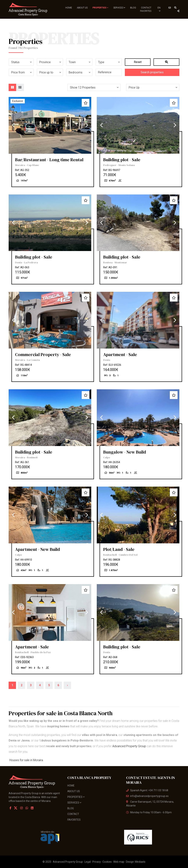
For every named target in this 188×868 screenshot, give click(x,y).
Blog (133, 8)
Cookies (107, 862)
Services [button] (119, 8)
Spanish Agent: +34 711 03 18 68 (147, 790)
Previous (13, 125)
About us (82, 8)
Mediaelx (140, 862)
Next (87, 125)
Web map (119, 862)
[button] (94, 87)
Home (69, 8)
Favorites (146, 11)
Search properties (152, 72)
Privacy (97, 862)
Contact (146, 8)
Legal (88, 862)
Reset (138, 62)
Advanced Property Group (129, 746)
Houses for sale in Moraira (26, 760)
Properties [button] (100, 8)
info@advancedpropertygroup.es (147, 796)
